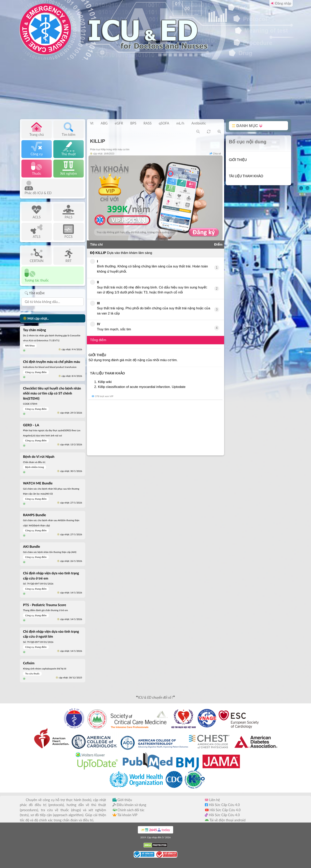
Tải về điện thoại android (225, 820)
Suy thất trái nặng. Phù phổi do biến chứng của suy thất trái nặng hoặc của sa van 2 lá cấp (150, 308)
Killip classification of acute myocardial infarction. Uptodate (142, 387)
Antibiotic (199, 123)
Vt (92, 123)
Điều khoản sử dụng (129, 805)
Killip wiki (105, 382)
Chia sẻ (215, 154)
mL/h (180, 123)
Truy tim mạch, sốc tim (110, 326)
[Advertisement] (155, 89)
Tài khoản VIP (125, 815)
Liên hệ (212, 800)
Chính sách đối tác (129, 810)
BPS (133, 123)
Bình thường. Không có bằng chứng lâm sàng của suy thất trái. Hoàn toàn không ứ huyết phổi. (149, 266)
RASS (148, 123)
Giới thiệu (122, 800)
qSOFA (164, 123)
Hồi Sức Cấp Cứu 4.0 (222, 805)
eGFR (119, 123)
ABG (104, 123)
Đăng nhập (281, 3)
